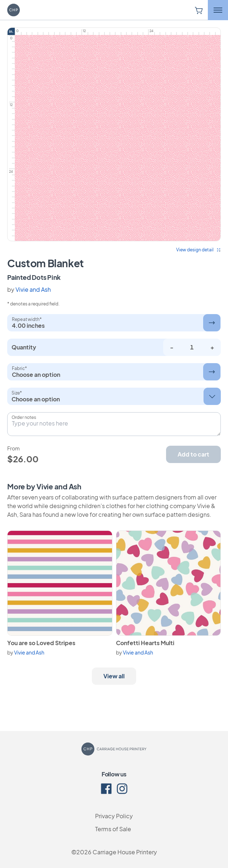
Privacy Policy (114, 816)
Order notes (24, 417)
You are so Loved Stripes (41, 643)
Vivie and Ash (33, 289)
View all (114, 676)
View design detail (198, 250)
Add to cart (193, 454)
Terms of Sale (113, 829)
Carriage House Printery (125, 852)
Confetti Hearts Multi (145, 643)
